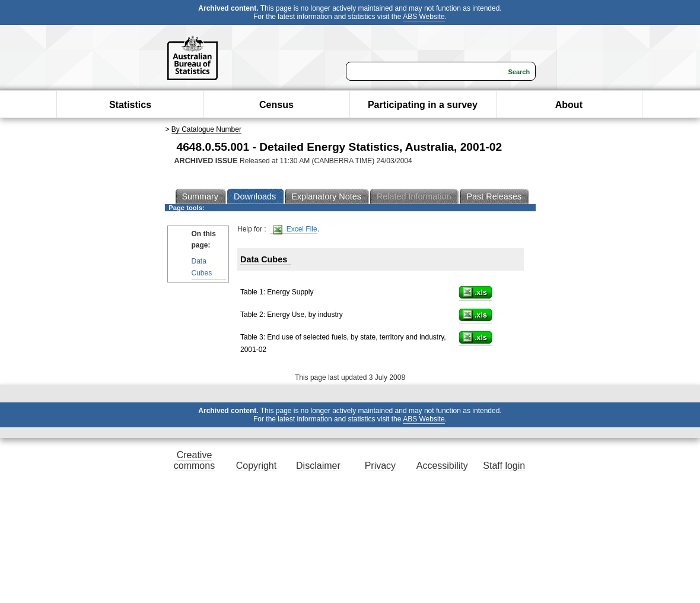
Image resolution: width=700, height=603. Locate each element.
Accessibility (442, 466)
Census (276, 105)
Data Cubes (202, 267)
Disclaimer (318, 466)
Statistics (130, 105)
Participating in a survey (423, 105)
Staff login (504, 466)
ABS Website (424, 17)
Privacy (380, 466)
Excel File (295, 229)
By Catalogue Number (206, 129)
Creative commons (194, 460)
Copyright (256, 466)
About (569, 105)
